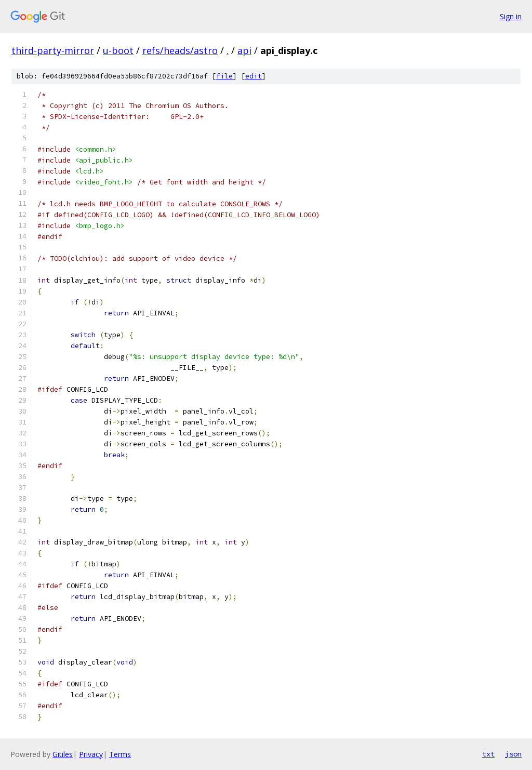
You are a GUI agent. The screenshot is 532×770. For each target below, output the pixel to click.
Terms (120, 754)
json (513, 754)
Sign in (511, 16)
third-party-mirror (53, 50)
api (244, 50)
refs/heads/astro (180, 50)
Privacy (91, 754)
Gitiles (63, 754)
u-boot (118, 50)
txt (488, 754)
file (224, 76)
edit (254, 76)
